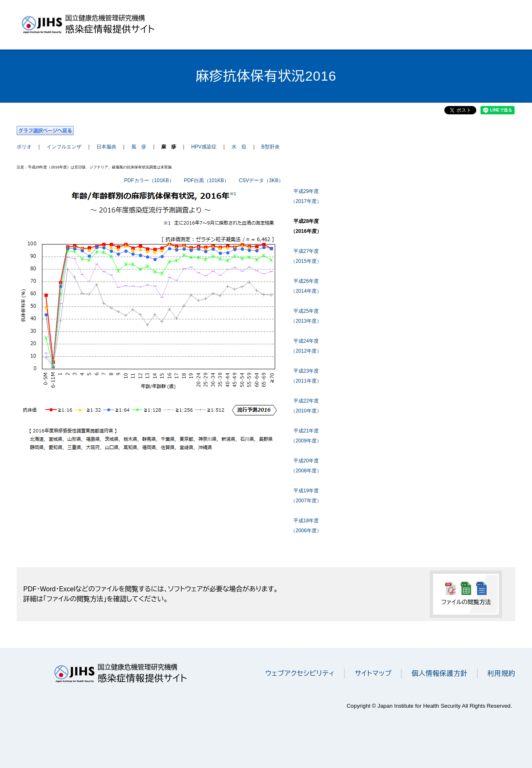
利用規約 (501, 673)
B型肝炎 (271, 147)
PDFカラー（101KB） (149, 180)
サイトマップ (373, 673)
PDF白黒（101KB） (207, 180)
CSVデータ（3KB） (261, 180)
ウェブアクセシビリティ (300, 673)
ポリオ (24, 147)
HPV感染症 (204, 147)
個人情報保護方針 (439, 673)
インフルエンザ (64, 147)
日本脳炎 (106, 147)
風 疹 (139, 147)
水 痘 (239, 147)
